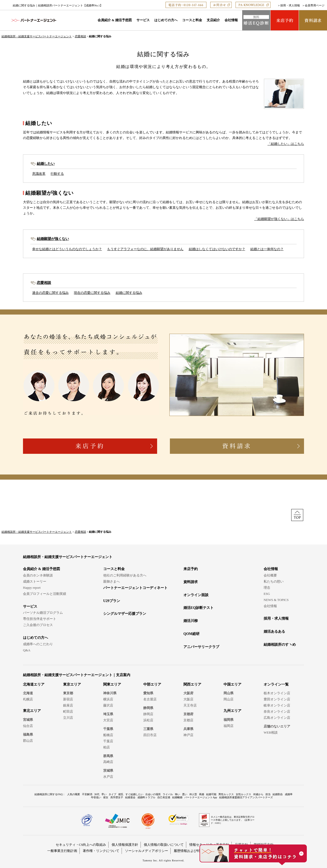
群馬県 (108, 756)
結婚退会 (130, 797)
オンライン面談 (196, 595)
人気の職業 (74, 794)
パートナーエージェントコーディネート (135, 588)
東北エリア (32, 711)
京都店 (188, 720)
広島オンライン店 (277, 718)
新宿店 (68, 699)
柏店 (107, 747)
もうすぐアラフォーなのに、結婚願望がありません (145, 249)
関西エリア (192, 684)
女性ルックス (243, 794)
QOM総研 (191, 634)
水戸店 (108, 777)
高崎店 (108, 762)
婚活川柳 (191, 621)
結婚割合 (278, 794)
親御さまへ (112, 581)
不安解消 (87, 794)
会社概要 (270, 575)
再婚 (202, 794)
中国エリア (232, 684)
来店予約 (191, 569)
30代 (97, 794)
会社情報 (231, 20)
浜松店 (148, 720)
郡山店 (28, 741)
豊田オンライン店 (277, 699)
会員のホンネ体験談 (38, 575)
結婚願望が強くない (53, 239)
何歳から (258, 794)
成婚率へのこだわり (38, 644)
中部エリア (152, 684)
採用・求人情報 (290, 5)
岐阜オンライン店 (277, 705)
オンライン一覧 (276, 684)
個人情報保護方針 (125, 845)
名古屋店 (150, 699)
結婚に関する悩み (129, 293)
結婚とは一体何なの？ (267, 249)
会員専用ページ (315, 5)
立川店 (68, 718)
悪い (185, 794)
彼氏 (121, 794)
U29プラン (112, 601)
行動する (57, 174)
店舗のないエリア (277, 726)
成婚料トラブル (146, 797)
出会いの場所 (153, 794)
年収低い (96, 797)
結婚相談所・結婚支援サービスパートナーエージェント (37, 36)
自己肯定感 (164, 797)
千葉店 (108, 741)
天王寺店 (190, 705)
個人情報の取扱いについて (164, 845)
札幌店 (28, 699)
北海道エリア (34, 684)
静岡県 (148, 708)
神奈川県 (110, 693)
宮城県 (28, 720)
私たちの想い (274, 581)
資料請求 (191, 582)
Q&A (27, 650)
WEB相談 (271, 732)
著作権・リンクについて (101, 851)
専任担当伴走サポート (40, 619)
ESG (267, 594)
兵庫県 (188, 729)
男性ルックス (226, 794)
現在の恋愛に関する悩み (92, 293)
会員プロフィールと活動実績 (45, 594)
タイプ (112, 794)
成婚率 (289, 794)
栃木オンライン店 (277, 693)
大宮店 (108, 720)
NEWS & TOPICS (276, 600)
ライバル (168, 794)
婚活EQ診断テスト (198, 608)
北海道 (28, 693)
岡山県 (229, 693)
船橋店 (108, 735)
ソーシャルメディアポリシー (147, 851)
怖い (178, 794)
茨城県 (108, 771)
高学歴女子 (117, 797)
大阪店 (188, 699)
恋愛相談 (80, 36)
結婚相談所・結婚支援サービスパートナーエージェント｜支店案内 (77, 675)
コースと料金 (192, 20)
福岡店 (229, 726)
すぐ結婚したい (134, 794)
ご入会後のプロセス (38, 625)
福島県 (28, 734)
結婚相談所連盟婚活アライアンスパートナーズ (246, 797)
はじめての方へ (166, 20)
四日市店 (150, 735)
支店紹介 (213, 20)
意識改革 (39, 174)
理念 (267, 588)
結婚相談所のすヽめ (280, 645)
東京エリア (72, 684)
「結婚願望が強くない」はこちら (279, 219)
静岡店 (148, 714)
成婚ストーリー (35, 581)
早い (104, 794)
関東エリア (112, 684)
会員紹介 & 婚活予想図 (115, 20)
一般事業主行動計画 (62, 851)
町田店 (68, 711)
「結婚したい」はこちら (286, 144)
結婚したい (46, 164)
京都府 (188, 714)
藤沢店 (108, 705)
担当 (268, 794)
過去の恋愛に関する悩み (50, 293)
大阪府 (188, 693)
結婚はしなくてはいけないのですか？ (217, 249)
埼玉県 (108, 714)
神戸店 (188, 735)
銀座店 (68, 705)
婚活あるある (274, 632)
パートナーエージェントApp (201, 797)
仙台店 (28, 726)
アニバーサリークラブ (201, 647)
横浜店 (108, 699)
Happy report (32, 588)
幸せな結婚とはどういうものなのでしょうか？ (67, 249)
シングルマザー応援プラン (125, 614)
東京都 (68, 693)
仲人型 (193, 794)
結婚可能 (211, 794)
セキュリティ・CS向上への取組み (81, 845)
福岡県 (229, 720)
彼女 (106, 797)
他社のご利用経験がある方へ (125, 575)
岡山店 (229, 699)
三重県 (148, 729)
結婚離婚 (177, 797)
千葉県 (108, 729)
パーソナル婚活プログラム (43, 613)
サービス (143, 20)
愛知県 (148, 693)
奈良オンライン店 (277, 711)
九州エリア (232, 711)
